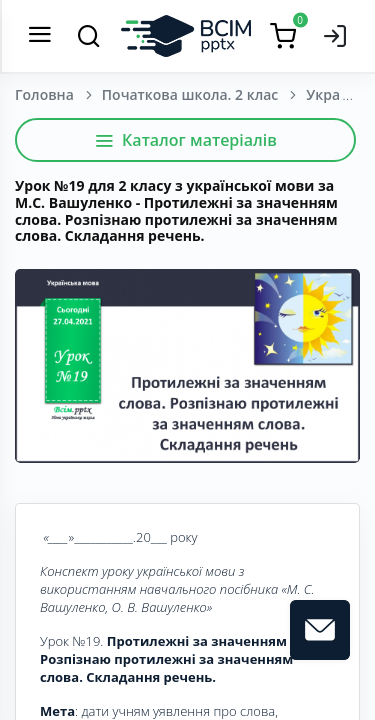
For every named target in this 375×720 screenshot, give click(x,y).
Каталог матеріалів (185, 140)
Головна (44, 94)
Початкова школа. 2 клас (190, 94)
